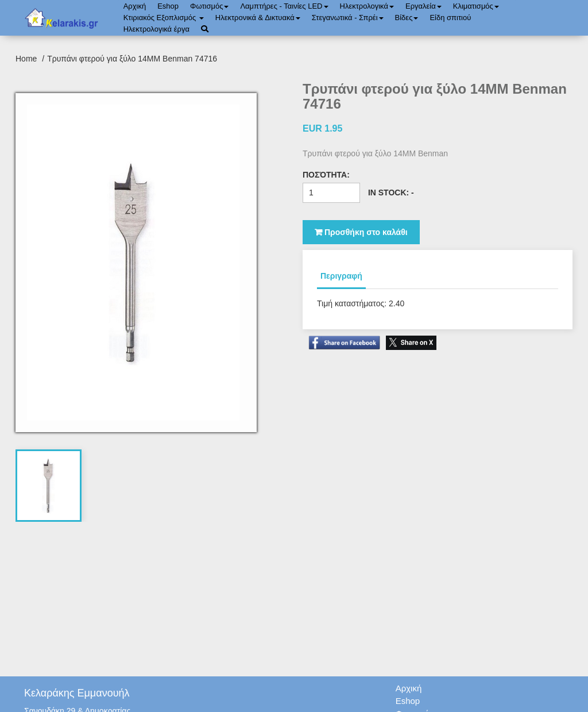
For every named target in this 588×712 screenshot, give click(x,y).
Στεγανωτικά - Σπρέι (348, 18)
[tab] (49, 486)
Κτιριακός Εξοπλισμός (164, 18)
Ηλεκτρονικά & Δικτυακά (258, 18)
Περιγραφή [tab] (341, 276)
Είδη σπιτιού (450, 18)
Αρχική (135, 6)
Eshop (168, 6)
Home (27, 59)
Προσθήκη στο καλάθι (361, 232)
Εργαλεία (423, 6)
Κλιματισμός (476, 6)
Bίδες (407, 18)
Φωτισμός (209, 6)
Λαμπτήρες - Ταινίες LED (284, 6)
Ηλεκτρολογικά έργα (156, 29)
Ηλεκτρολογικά (367, 6)
